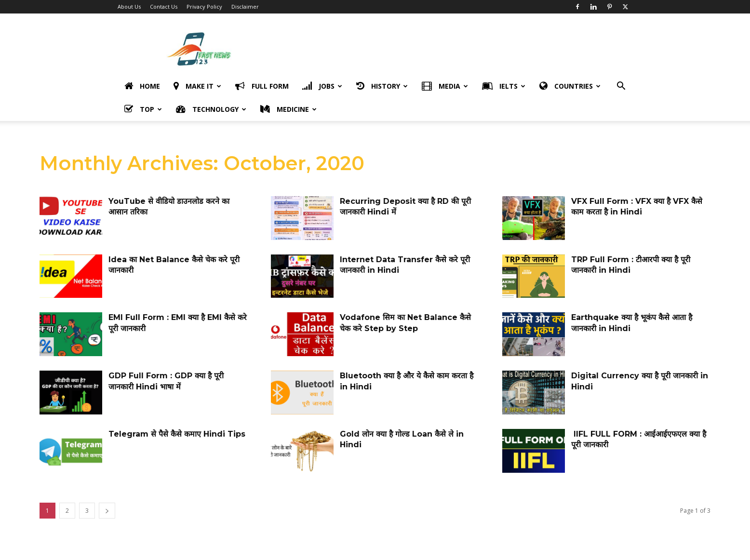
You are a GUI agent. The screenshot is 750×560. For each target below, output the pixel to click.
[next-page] (107, 511)
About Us (129, 7)
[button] (621, 87)
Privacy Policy (204, 7)
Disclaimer (245, 7)
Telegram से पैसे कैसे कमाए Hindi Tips (177, 434)
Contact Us (164, 7)
